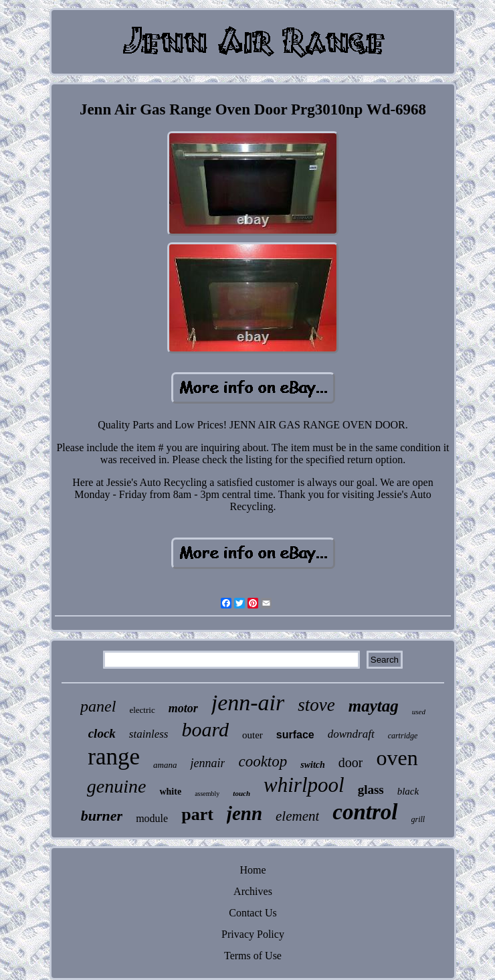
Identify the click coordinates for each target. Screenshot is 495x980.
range (114, 757)
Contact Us (253, 913)
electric (142, 710)
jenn (244, 813)
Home (253, 870)
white (170, 792)
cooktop (263, 761)
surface (295, 735)
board (205, 729)
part (197, 814)
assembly (207, 794)
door (351, 762)
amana (165, 765)
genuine (117, 786)
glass (371, 790)
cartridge (403, 736)
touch (241, 793)
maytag (374, 706)
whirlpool (304, 785)
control (365, 812)
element (297, 816)
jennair (207, 763)
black (408, 791)
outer (253, 735)
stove (316, 705)
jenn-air (248, 703)
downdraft (351, 734)
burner (102, 816)
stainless (149, 734)
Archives (253, 891)
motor (183, 708)
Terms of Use (253, 956)
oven (397, 758)
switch (313, 765)
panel (98, 706)
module (152, 818)
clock (102, 733)
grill (418, 819)
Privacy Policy (253, 934)
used (419, 712)
